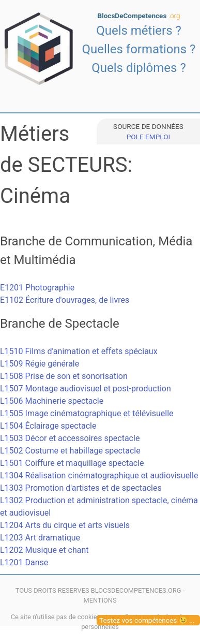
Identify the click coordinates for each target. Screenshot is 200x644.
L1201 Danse (24, 562)
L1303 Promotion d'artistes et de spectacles (81, 488)
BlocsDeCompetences (139, 16)
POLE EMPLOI (148, 137)
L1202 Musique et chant (44, 550)
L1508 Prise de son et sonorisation (64, 376)
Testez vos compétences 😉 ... (147, 620)
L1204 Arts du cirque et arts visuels (65, 525)
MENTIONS (100, 600)
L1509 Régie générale (40, 364)
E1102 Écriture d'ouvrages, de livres (65, 300)
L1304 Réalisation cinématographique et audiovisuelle (99, 475)
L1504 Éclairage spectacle (48, 426)
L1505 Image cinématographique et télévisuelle (87, 413)
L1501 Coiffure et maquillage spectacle (72, 463)
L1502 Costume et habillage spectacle (70, 451)
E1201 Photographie (37, 288)
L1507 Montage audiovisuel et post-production (86, 389)
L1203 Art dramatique (40, 538)
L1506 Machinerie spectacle (52, 401)
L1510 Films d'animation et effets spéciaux (79, 351)
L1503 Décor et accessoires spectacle (70, 438)
